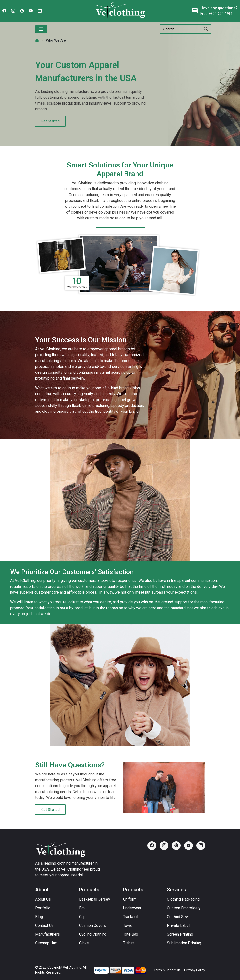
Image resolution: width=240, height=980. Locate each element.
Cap (82, 917)
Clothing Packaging (183, 899)
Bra (82, 908)
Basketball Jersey (95, 899)
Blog (39, 917)
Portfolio (43, 908)
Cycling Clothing (93, 934)
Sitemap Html (47, 943)
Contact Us (44, 926)
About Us (43, 899)
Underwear (132, 908)
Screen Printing (180, 934)
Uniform (130, 899)
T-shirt (128, 943)
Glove (84, 943)
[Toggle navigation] (41, 29)
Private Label (178, 926)
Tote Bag (131, 934)
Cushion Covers (93, 926)
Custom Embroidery (184, 908)
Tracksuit (131, 917)
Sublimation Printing (184, 943)
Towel (128, 926)
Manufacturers (47, 934)
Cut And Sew (178, 917)
